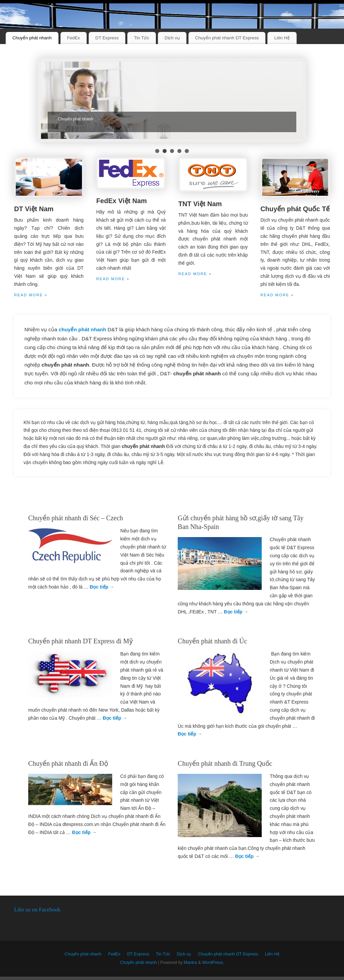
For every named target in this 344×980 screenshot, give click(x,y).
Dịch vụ (172, 38)
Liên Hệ (282, 38)
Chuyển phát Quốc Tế (295, 209)
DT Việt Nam (34, 209)
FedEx (74, 38)
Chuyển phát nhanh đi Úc (212, 641)
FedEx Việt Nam (121, 201)
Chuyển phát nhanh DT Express (227, 38)
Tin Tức (142, 38)
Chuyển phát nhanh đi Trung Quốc (225, 763)
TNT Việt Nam (200, 204)
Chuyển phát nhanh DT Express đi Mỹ (80, 641)
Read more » (31, 295)
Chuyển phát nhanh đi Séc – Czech (76, 518)
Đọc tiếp (102, 587)
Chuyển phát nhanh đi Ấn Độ (68, 763)
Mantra (190, 963)
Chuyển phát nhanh (32, 38)
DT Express (107, 38)
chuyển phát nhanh (83, 329)
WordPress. (213, 963)
